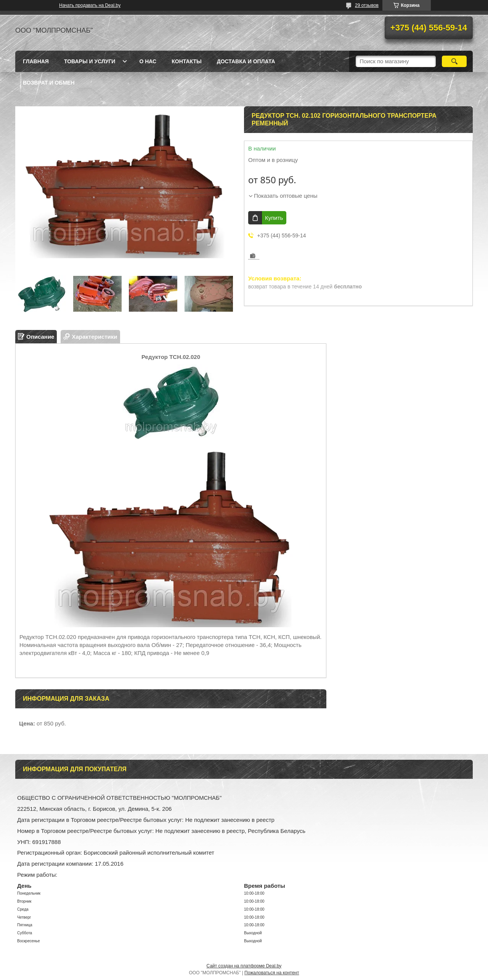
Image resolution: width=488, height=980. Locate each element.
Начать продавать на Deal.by (90, 5)
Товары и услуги (90, 61)
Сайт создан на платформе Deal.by (244, 966)
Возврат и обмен (49, 83)
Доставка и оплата (246, 61)
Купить (274, 218)
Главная (36, 61)
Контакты (186, 61)
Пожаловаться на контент (272, 973)
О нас (148, 61)
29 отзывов (367, 5)
